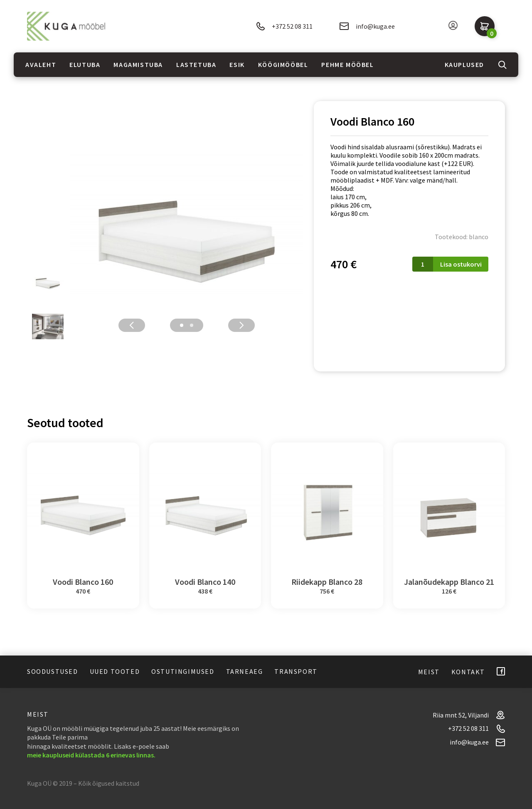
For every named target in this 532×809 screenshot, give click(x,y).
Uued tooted (115, 671)
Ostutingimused (183, 671)
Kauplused (464, 64)
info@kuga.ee (367, 26)
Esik (237, 64)
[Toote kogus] (423, 264)
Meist (429, 672)
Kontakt (468, 672)
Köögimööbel (283, 64)
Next (241, 325)
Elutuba (85, 64)
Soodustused (53, 671)
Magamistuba (138, 64)
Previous (132, 325)
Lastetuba (196, 64)
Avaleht (41, 64)
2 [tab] (192, 325)
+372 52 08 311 (284, 26)
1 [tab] (182, 325)
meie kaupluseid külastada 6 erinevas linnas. (91, 755)
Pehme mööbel (347, 64)
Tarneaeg (245, 671)
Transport (296, 671)
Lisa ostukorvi (461, 264)
